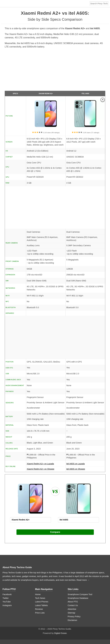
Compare (55, 532)
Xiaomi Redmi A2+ (46, 94)
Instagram (7, 605)
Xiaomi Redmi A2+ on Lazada (46, 465)
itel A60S (85, 94)
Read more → (83, 580)
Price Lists (40, 613)
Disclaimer (72, 620)
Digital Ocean (60, 633)
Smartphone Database (78, 598)
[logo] (20, 4)
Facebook (7, 594)
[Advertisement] (55, 71)
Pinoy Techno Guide (21, 567)
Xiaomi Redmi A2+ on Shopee (41, 469)
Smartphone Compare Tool (80, 594)
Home (38, 594)
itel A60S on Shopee (76, 469)
